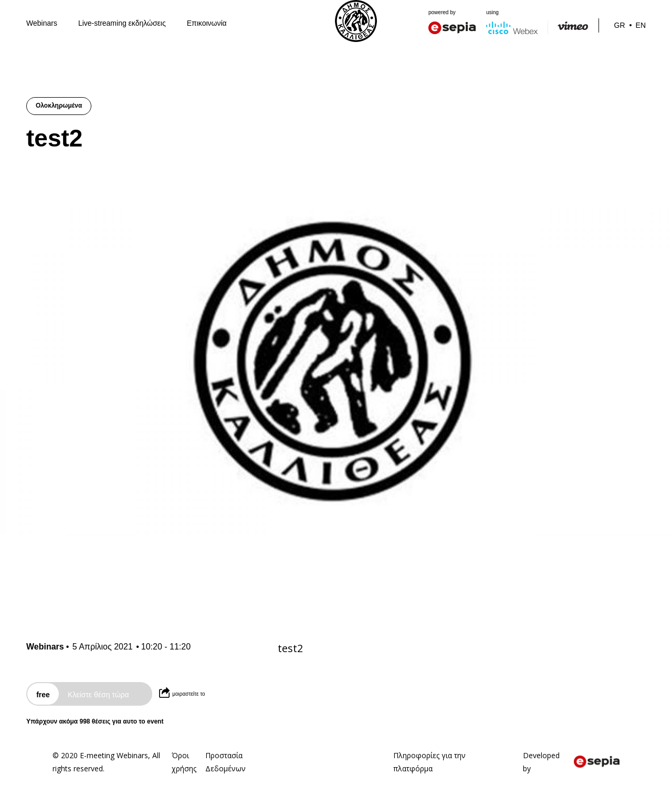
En (641, 25)
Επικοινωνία (207, 23)
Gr (620, 25)
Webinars (42, 23)
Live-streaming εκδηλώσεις (122, 23)
